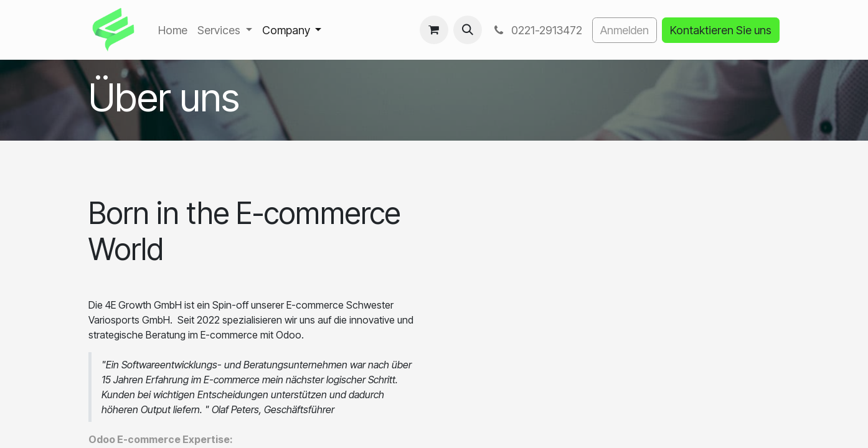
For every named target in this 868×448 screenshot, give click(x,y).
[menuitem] (173, 30)
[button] (468, 30)
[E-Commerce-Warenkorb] (434, 30)
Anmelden (625, 30)
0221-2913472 (537, 30)
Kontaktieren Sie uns (721, 30)
